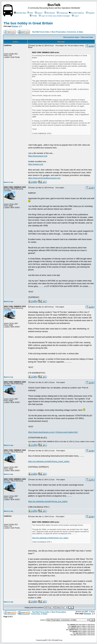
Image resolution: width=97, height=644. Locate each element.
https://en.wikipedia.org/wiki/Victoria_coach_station (49, 461)
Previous (15, 26)
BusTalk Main (20, 13)
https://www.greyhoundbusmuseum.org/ (44, 178)
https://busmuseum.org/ (38, 156)
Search (39, 13)
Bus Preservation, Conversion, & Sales (68, 32)
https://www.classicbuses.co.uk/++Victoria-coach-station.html (53, 432)
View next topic (87, 37)
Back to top (8, 182)
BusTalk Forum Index (41, 32)
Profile (33, 16)
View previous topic (71, 37)
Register (90, 13)
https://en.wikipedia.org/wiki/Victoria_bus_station (48, 501)
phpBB (45, 640)
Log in (75, 16)
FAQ (30, 13)
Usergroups (62, 13)
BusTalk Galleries (76, 13)
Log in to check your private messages (54, 16)
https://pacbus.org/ (36, 164)
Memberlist (50, 13)
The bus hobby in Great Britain (28, 23)
